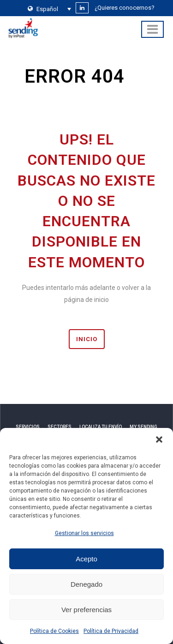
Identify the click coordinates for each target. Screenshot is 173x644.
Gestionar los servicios (84, 533)
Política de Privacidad (111, 631)
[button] (159, 439)
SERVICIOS (28, 427)
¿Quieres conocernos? (125, 8)
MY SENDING (143, 427)
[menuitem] (47, 9)
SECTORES (60, 427)
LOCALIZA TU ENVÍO (101, 427)
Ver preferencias (86, 610)
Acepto (86, 559)
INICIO (87, 339)
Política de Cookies (54, 631)
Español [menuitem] (47, 9)
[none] (47, 9)
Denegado (86, 584)
